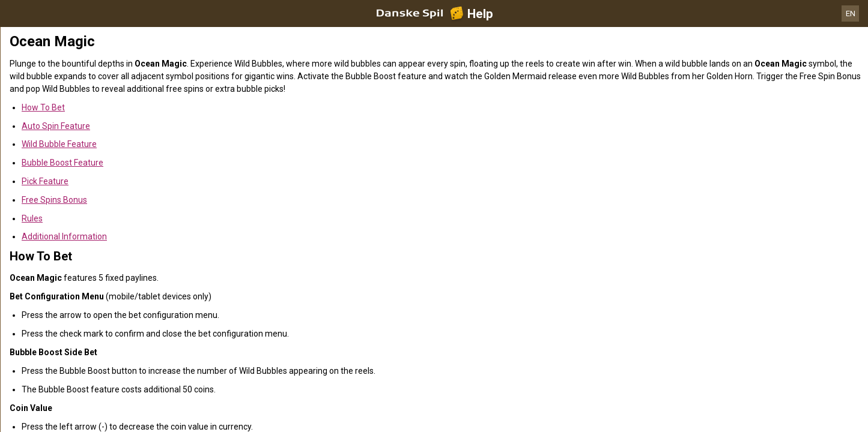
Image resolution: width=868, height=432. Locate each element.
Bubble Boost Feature (62, 163)
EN (851, 13)
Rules (32, 218)
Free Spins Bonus (54, 200)
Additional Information (64, 236)
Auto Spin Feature (56, 126)
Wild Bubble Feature (59, 144)
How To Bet (43, 107)
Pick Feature (45, 181)
